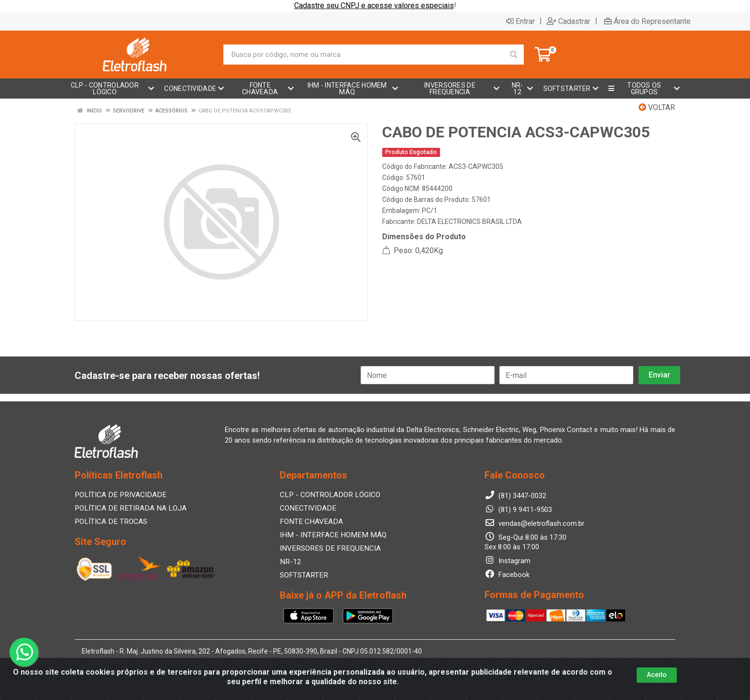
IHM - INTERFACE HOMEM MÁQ (329, 535)
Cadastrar (568, 21)
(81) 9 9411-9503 (518, 510)
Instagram (507, 561)
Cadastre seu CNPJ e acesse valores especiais (374, 6)
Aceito (657, 675)
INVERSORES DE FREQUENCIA (327, 548)
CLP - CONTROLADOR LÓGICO (328, 495)
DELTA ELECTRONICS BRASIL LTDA (469, 222)
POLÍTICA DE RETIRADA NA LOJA (127, 508)
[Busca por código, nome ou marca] (364, 55)
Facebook (507, 575)
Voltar (657, 107)
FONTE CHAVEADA (310, 522)
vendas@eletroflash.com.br (535, 523)
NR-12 (290, 562)
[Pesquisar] (514, 55)
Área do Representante (647, 21)
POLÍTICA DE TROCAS (110, 522)
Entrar (520, 21)
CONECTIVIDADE (306, 508)
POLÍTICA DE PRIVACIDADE (118, 495)
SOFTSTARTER (303, 575)
